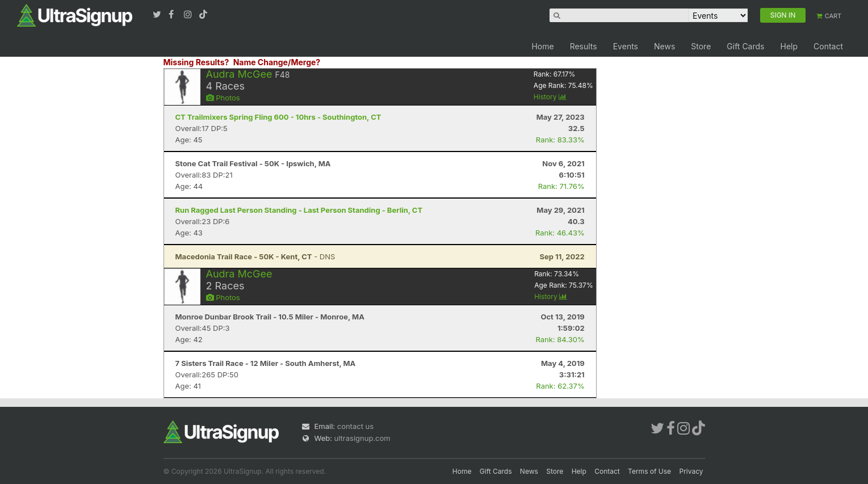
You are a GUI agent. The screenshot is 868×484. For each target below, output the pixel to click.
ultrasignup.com (362, 438)
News (664, 46)
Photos (223, 98)
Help (789, 46)
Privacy (691, 471)
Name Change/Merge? (277, 62)
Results (584, 46)
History (550, 97)
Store (701, 46)
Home (542, 46)
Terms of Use (649, 471)
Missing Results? (196, 62)
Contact (828, 46)
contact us (355, 426)
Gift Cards (745, 46)
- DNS (255, 256)
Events (626, 46)
